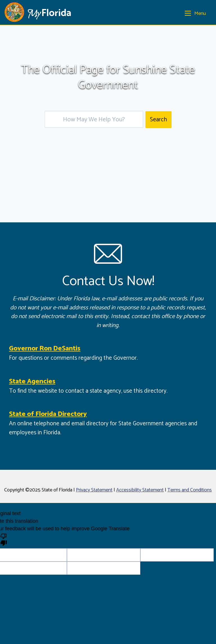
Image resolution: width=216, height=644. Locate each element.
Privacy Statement (94, 490)
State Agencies (32, 382)
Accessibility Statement (140, 490)
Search (158, 120)
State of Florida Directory (48, 414)
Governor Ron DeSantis (45, 349)
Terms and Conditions (190, 490)
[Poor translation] (4, 539)
